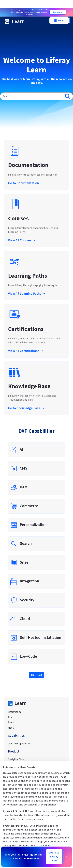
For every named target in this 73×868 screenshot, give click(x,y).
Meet (11, 728)
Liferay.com (14, 712)
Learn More (58, 12)
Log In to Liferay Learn (54, 857)
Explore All (36, 675)
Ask (10, 717)
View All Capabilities (19, 744)
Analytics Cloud (17, 759)
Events (12, 722)
